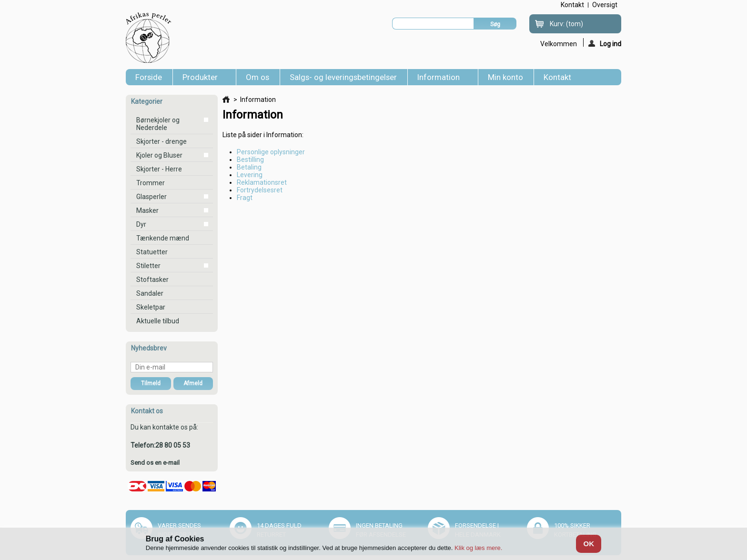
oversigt (605, 5)
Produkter (202, 79)
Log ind (605, 43)
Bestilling (250, 160)
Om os (257, 77)
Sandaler (150, 293)
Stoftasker (152, 280)
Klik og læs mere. (478, 548)
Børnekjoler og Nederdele (158, 124)
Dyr (141, 224)
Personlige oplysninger (271, 152)
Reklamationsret (262, 182)
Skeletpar (151, 307)
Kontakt (557, 77)
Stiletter (148, 266)
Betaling (249, 167)
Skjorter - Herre (159, 169)
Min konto (505, 77)
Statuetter (152, 252)
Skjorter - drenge (162, 141)
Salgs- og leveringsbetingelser (343, 77)
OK (589, 544)
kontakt (572, 5)
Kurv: (566, 24)
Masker (147, 210)
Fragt (245, 198)
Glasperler (151, 197)
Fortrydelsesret (260, 190)
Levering (250, 175)
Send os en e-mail (155, 463)
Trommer (151, 183)
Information (440, 79)
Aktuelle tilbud (158, 321)
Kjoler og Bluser (159, 155)
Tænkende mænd (163, 238)
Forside (149, 77)
